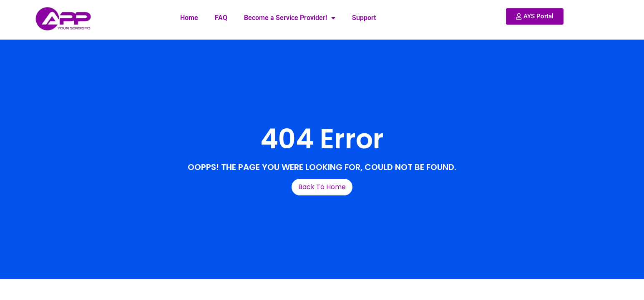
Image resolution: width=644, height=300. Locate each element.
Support (364, 18)
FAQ (221, 18)
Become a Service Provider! (290, 18)
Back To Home (322, 187)
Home (189, 18)
